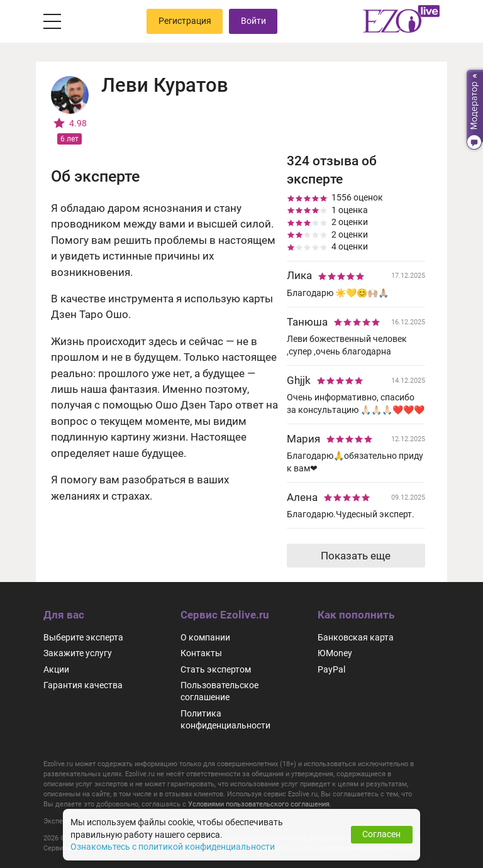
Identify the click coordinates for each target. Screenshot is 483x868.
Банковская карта (356, 637)
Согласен (381, 834)
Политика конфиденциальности (225, 719)
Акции (56, 669)
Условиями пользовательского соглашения (259, 803)
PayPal (331, 669)
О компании (205, 637)
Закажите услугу (78, 653)
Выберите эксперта (83, 637)
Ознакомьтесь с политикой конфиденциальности (173, 847)
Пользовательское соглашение (219, 690)
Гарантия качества (83, 684)
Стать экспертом (216, 669)
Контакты (201, 653)
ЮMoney (335, 653)
